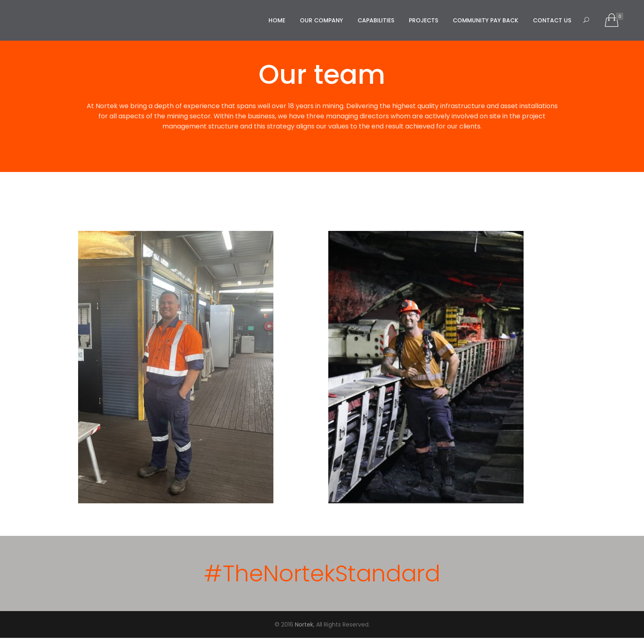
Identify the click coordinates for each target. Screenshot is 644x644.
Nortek (304, 624)
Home (277, 20)
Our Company (321, 20)
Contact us (552, 20)
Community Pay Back (486, 20)
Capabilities (376, 20)
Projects (424, 20)
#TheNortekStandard (322, 573)
